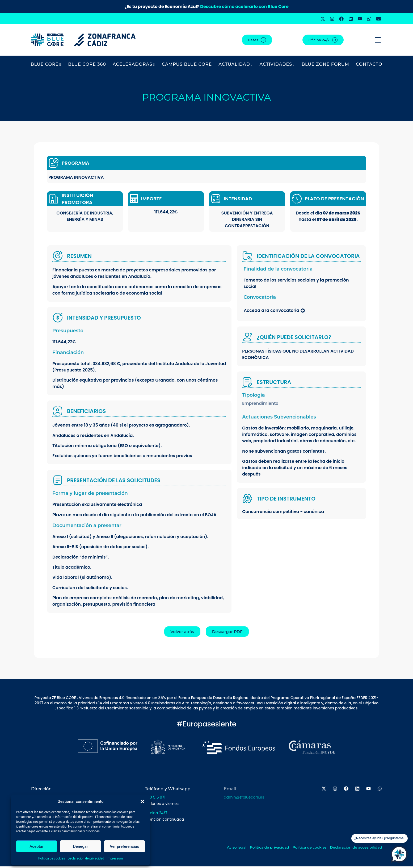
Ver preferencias (124, 846)
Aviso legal (236, 849)
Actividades (277, 66)
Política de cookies (52, 858)
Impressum (115, 858)
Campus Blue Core (187, 66)
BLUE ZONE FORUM (325, 66)
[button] (142, 801)
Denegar (81, 846)
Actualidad (236, 66)
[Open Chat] (399, 854)
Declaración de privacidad (86, 858)
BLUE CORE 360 (87, 66)
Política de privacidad (272, 849)
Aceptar (37, 846)
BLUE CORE (46, 66)
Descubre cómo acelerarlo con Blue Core (244, 7)
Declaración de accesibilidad (365, 849)
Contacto (369, 66)
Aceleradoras (134, 66)
